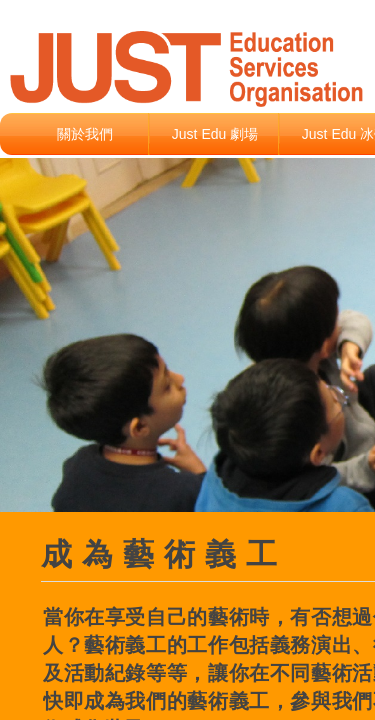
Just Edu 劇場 (215, 134)
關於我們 (85, 134)
